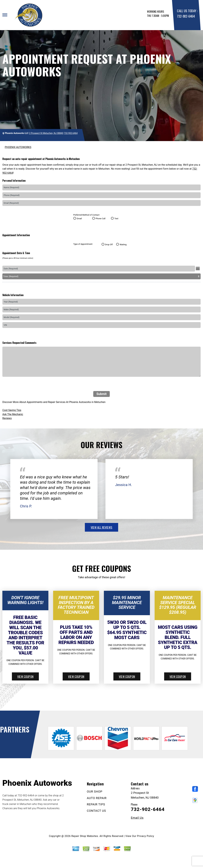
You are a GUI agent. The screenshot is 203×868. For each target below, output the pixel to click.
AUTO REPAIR (97, 798)
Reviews (7, 418)
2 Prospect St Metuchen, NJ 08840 (46, 133)
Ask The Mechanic (13, 414)
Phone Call (101, 219)
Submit (101, 394)
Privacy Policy (146, 836)
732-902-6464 (186, 16)
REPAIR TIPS (96, 804)
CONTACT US (97, 811)
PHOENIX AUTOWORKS (18, 147)
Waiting (123, 245)
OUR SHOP (95, 792)
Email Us (137, 818)
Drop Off (109, 245)
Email (79, 219)
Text (116, 219)
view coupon (25, 676)
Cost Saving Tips (12, 410)
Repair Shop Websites (85, 836)
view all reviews (101, 527)
